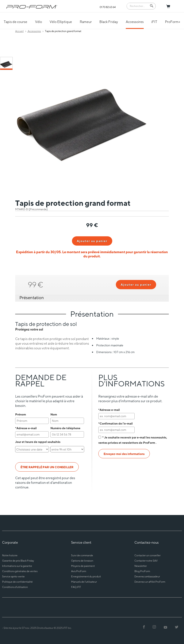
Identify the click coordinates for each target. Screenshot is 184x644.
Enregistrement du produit (86, 576)
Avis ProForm (79, 571)
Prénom (21, 414)
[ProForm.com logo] (32, 7)
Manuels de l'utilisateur (84, 582)
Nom (54, 414)
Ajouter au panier (92, 241)
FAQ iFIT (76, 587)
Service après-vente (13, 576)
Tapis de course (16, 22)
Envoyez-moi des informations (124, 454)
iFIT (154, 22)
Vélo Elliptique (61, 22)
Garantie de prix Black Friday (18, 561)
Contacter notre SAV (146, 561)
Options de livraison (82, 561)
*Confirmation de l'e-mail (116, 423)
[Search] (138, 6)
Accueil (19, 31)
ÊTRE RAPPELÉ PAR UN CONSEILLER (47, 467)
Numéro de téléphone (65, 428)
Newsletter (141, 566)
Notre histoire (10, 555)
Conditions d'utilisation (15, 587)
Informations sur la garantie (17, 566)
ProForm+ (173, 22)
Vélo (39, 22)
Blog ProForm (142, 571)
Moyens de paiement (83, 566)
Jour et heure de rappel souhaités (38, 442)
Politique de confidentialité (17, 582)
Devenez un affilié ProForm (150, 582)
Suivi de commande (82, 555)
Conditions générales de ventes (20, 571)
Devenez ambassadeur (147, 576)
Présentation (32, 298)
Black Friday (109, 22)
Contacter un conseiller (147, 555)
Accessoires (135, 22)
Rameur (86, 22)
